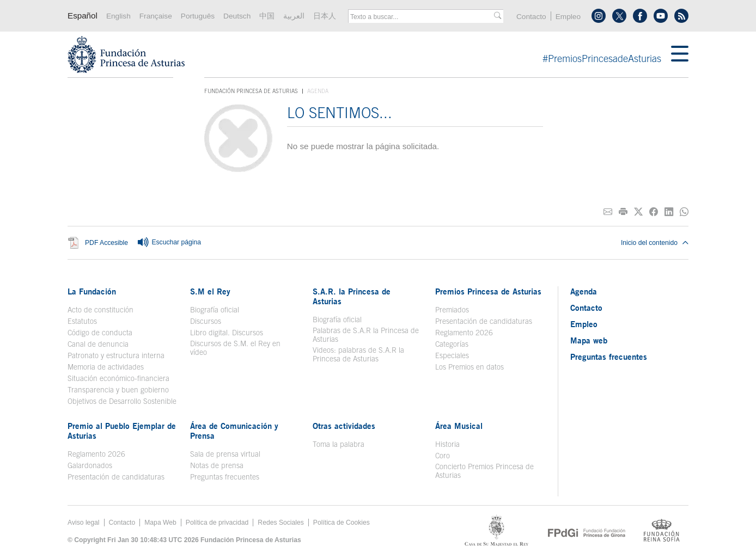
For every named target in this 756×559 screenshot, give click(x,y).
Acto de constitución (100, 310)
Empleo (568, 17)
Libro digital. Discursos (227, 333)
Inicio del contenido (655, 243)
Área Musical (459, 426)
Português (198, 16)
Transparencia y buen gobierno (118, 390)
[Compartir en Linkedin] (669, 212)
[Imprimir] (623, 212)
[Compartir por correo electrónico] (608, 212)
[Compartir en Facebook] (654, 212)
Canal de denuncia (98, 344)
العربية (294, 16)
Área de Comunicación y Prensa (234, 431)
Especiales (452, 355)
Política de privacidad (217, 523)
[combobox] (422, 17)
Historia (447, 444)
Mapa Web (160, 523)
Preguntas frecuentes (225, 477)
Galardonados (90, 465)
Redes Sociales (281, 523)
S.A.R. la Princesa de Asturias (352, 296)
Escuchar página (169, 243)
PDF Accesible (106, 243)
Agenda (584, 291)
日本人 (325, 16)
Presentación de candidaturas (484, 321)
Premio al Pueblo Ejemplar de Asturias (122, 431)
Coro (443, 456)
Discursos (206, 321)
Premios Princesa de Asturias (488, 291)
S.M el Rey (210, 291)
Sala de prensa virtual (225, 454)
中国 (267, 16)
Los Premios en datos (470, 367)
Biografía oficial (215, 310)
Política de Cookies (342, 523)
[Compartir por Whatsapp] (684, 212)
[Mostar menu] (680, 54)
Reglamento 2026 (464, 333)
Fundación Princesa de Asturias (251, 91)
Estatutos (82, 321)
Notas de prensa (217, 465)
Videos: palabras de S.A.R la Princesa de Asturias (358, 354)
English (118, 16)
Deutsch (237, 16)
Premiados (452, 310)
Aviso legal (84, 523)
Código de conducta (100, 333)
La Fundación (92, 291)
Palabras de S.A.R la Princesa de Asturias (366, 335)
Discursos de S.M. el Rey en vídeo (235, 348)
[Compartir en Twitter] (638, 212)
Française (156, 16)
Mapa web (589, 340)
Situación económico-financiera (118, 378)
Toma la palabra (339, 444)
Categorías (452, 344)
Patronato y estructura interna (116, 355)
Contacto (531, 17)
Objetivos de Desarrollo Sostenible (122, 401)
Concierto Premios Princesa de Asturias (484, 471)
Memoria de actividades (106, 367)
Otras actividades (344, 426)
